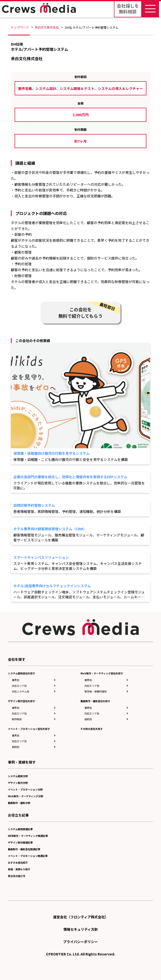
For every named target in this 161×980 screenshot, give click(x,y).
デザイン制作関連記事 (20, 842)
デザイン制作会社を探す (22, 701)
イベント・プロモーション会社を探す (29, 729)
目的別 (16, 747)
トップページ (20, 27)
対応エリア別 (19, 686)
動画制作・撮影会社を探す (95, 701)
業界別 (16, 680)
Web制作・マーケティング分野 (26, 796)
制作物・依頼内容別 (96, 691)
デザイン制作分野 (18, 783)
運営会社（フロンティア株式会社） (81, 917)
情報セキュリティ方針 (81, 929)
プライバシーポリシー (80, 942)
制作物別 (17, 719)
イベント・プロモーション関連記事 (28, 856)
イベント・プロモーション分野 (25, 789)
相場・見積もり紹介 (19, 869)
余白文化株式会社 (47, 27)
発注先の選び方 (17, 876)
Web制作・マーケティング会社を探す (102, 673)
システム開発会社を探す (22, 673)
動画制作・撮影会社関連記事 (24, 849)
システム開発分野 (18, 776)
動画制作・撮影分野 (19, 803)
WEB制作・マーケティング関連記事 (28, 836)
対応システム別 (21, 691)
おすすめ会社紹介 (18, 862)
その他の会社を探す (92, 729)
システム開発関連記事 (20, 829)
